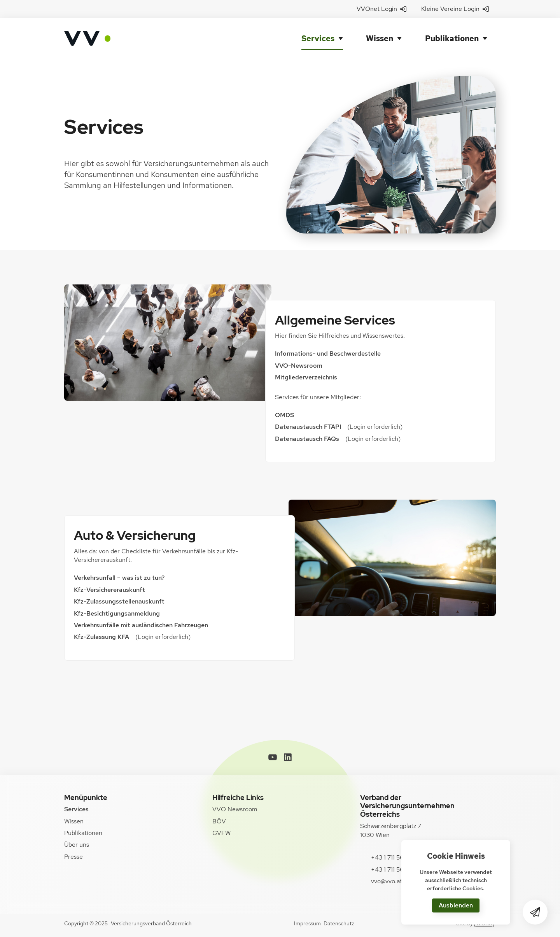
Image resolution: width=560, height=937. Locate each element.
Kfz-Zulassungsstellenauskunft (119, 601)
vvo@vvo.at (387, 881)
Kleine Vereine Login (455, 9)
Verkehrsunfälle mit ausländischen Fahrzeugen (142, 625)
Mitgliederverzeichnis (306, 377)
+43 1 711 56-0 (391, 857)
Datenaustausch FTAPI (308, 427)
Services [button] (318, 39)
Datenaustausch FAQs (307, 439)
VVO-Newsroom (299, 366)
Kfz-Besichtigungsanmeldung (117, 613)
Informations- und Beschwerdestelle (328, 354)
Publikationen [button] (452, 39)
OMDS (284, 415)
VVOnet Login (381, 9)
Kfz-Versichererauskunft (109, 590)
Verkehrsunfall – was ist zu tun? (119, 578)
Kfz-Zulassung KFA (101, 637)
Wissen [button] (380, 39)
